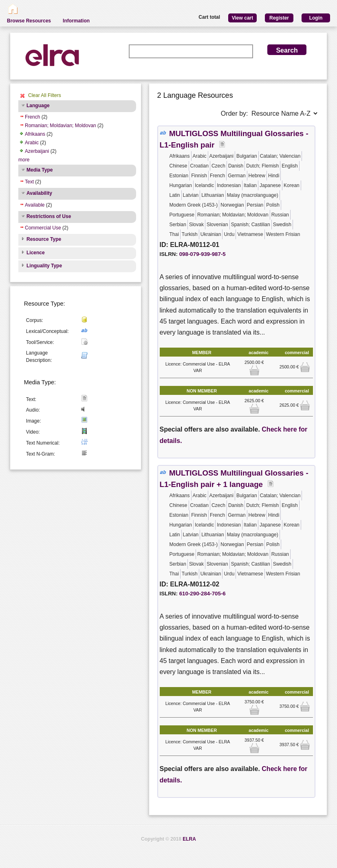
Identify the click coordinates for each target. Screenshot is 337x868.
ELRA (189, 839)
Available (35, 205)
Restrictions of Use (49, 216)
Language (38, 106)
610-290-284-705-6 (203, 594)
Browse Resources (29, 21)
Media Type (40, 170)
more (24, 160)
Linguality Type (44, 266)
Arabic (32, 143)
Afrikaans (35, 134)
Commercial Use (43, 228)
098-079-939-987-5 (203, 254)
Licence (36, 253)
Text (29, 182)
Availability (39, 193)
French (32, 117)
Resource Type (44, 239)
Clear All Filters (45, 95)
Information (76, 21)
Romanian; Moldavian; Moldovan (61, 126)
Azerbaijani (37, 151)
